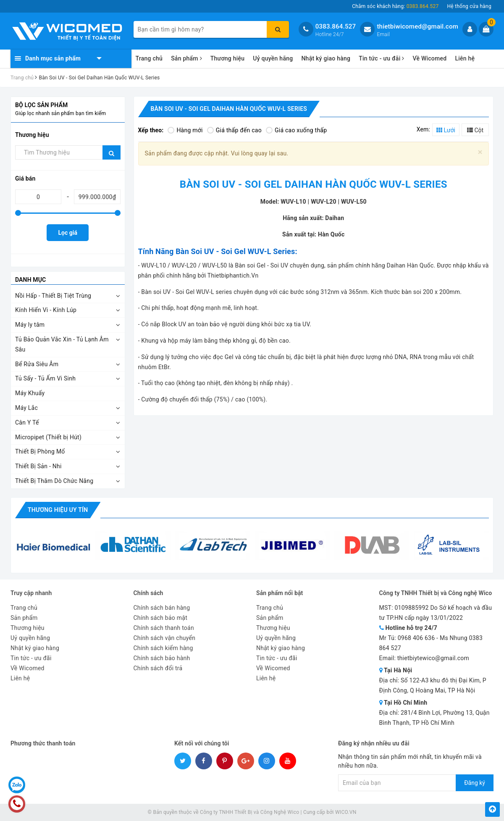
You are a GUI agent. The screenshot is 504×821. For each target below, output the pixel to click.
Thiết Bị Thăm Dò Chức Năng (54, 481)
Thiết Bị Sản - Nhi (38, 466)
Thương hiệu (228, 58)
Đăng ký (475, 783)
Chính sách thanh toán (164, 628)
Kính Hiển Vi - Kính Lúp (46, 310)
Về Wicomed (429, 58)
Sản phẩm (186, 58)
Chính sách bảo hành (162, 658)
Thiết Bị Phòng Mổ (40, 451)
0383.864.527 (336, 26)
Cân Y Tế (27, 422)
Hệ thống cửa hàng (469, 6)
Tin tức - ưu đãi (381, 58)
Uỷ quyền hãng (273, 58)
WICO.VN (346, 812)
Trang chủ (149, 58)
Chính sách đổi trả (158, 668)
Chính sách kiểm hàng (163, 648)
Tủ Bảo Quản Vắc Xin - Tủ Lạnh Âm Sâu (62, 344)
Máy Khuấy (30, 393)
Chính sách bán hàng (162, 608)
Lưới (446, 130)
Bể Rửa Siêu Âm (37, 364)
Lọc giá (68, 233)
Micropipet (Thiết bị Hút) (48, 437)
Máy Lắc (26, 408)
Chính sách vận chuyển (165, 638)
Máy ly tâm (30, 325)
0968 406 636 (416, 638)
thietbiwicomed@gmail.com (417, 26)
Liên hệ (465, 58)
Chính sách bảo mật (160, 618)
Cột (475, 130)
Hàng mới (185, 130)
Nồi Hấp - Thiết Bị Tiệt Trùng (53, 296)
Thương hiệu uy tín (58, 510)
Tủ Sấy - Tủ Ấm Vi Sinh (45, 378)
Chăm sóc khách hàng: (395, 6)
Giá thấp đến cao (234, 130)
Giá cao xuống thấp (296, 130)
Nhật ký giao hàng (326, 58)
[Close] (480, 152)
